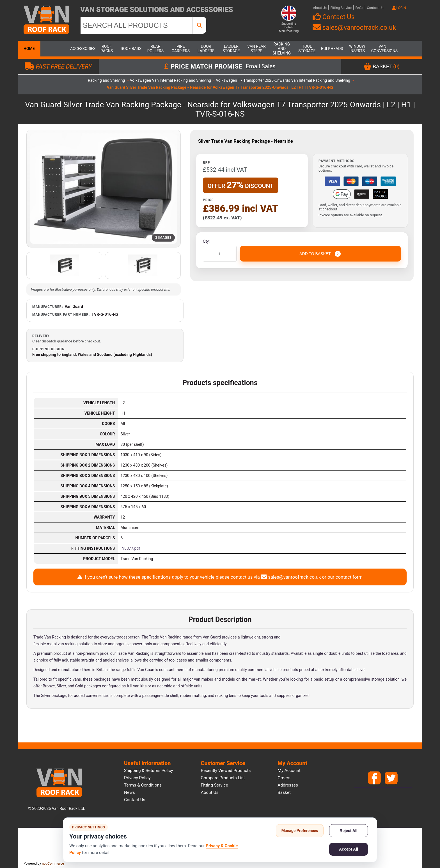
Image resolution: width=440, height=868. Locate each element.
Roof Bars (131, 49)
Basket (284, 792)
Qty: (206, 241)
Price (208, 200)
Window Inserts (357, 49)
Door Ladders (206, 49)
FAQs (359, 8)
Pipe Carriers (181, 49)
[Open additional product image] (64, 265)
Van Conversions (382, 49)
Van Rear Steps (256, 49)
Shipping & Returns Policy (149, 771)
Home (29, 49)
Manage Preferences (300, 831)
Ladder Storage (231, 49)
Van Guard (74, 306)
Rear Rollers (155, 49)
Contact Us (375, 8)
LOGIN (399, 8)
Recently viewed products (226, 771)
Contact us (135, 800)
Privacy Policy (137, 778)
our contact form (345, 577)
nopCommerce (53, 864)
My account (289, 771)
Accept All (349, 849)
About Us (320, 8)
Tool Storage (307, 49)
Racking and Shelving (282, 49)
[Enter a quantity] (220, 254)
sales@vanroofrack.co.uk (354, 28)
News (130, 792)
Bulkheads (332, 49)
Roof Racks (107, 49)
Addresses (288, 785)
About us (210, 792)
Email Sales (261, 67)
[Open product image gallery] (104, 189)
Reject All (348, 831)
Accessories (81, 49)
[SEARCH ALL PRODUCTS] (136, 25)
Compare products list (223, 778)
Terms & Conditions (143, 785)
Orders (284, 778)
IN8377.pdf (130, 548)
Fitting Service (341, 8)
